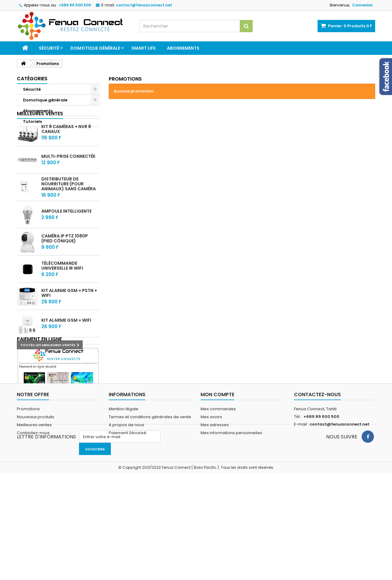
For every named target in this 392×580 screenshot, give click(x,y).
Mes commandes (218, 499)
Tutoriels (32, 121)
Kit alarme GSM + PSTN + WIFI (69, 317)
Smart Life (143, 48)
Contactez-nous (33, 523)
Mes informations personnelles (231, 523)
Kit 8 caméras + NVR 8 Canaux (66, 153)
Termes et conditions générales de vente (150, 507)
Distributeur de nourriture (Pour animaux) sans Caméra (69, 208)
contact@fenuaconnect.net (339, 514)
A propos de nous (126, 515)
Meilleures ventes (40, 137)
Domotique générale (95, 48)
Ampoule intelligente (66, 235)
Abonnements (183, 48)
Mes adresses (215, 515)
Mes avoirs (211, 507)
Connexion (362, 5)
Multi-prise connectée (68, 180)
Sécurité (49, 48)
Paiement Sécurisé (128, 523)
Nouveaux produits (36, 507)
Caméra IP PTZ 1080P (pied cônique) (65, 263)
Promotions (28, 499)
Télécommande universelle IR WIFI (62, 290)
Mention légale (124, 499)
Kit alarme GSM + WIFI (66, 344)
